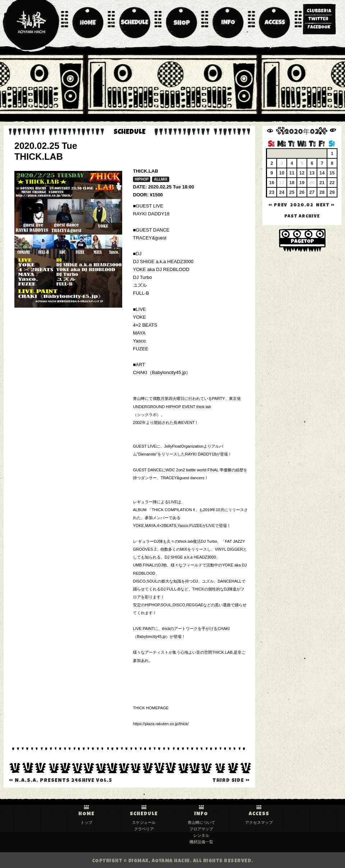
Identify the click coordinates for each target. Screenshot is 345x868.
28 (322, 192)
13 (312, 173)
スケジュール (144, 822)
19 (302, 183)
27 (312, 192)
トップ (86, 822)
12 (302, 173)
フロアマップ (201, 829)
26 (302, 192)
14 (322, 173)
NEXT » (325, 206)
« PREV (278, 206)
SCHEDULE (144, 814)
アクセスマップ (259, 822)
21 (322, 183)
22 (332, 183)
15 (332, 173)
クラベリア (144, 829)
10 (282, 173)
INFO (201, 814)
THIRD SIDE (231, 781)
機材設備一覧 (201, 842)
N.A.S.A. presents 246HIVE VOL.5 (61, 781)
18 (292, 183)
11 (292, 173)
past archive (302, 217)
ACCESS (259, 814)
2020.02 (302, 206)
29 (332, 192)
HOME (86, 814)
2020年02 (302, 133)
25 (292, 192)
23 (272, 192)
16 (272, 183)
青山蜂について (201, 822)
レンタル (201, 835)
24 (282, 192)
